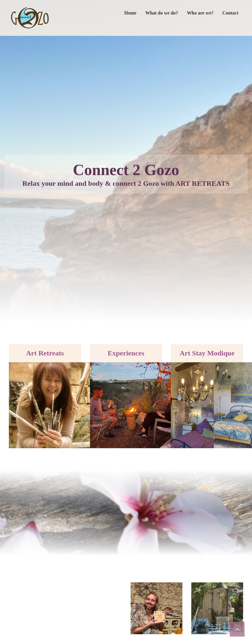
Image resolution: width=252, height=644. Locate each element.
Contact (230, 13)
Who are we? (200, 13)
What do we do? (162, 13)
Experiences (126, 353)
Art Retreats (45, 353)
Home (130, 13)
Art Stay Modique (207, 353)
